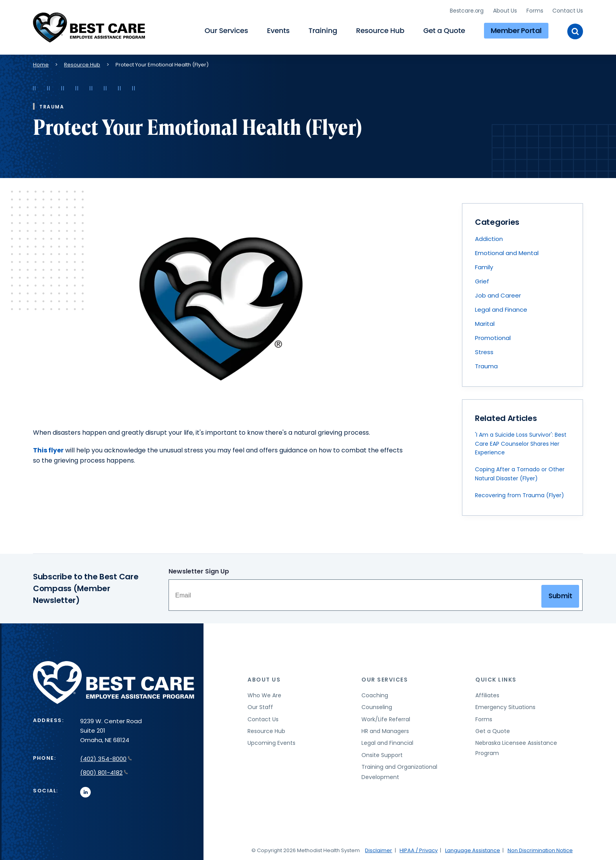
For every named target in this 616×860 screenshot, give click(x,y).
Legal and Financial (387, 741)
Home (41, 63)
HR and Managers (385, 730)
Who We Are (264, 694)
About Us (505, 10)
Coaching (375, 694)
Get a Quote (444, 30)
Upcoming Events (271, 741)
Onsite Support (382, 753)
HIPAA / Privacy (419, 849)
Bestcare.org (467, 10)
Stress (484, 350)
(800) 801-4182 (104, 771)
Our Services (226, 30)
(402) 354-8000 (106, 757)
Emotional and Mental (507, 251)
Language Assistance (473, 849)
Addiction (489, 237)
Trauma (486, 365)
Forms (535, 10)
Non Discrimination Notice (540, 849)
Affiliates (487, 694)
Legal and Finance (501, 308)
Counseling (377, 706)
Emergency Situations (505, 706)
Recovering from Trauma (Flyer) (520, 494)
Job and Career (498, 294)
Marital (485, 322)
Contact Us (568, 10)
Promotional (493, 336)
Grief (482, 280)
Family (484, 266)
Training (323, 30)
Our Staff (260, 706)
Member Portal (516, 30)
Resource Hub (380, 30)
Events (278, 30)
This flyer (48, 449)
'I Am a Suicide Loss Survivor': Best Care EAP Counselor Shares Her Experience (521, 442)
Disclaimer (379, 849)
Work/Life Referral (386, 718)
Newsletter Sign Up (199, 570)
